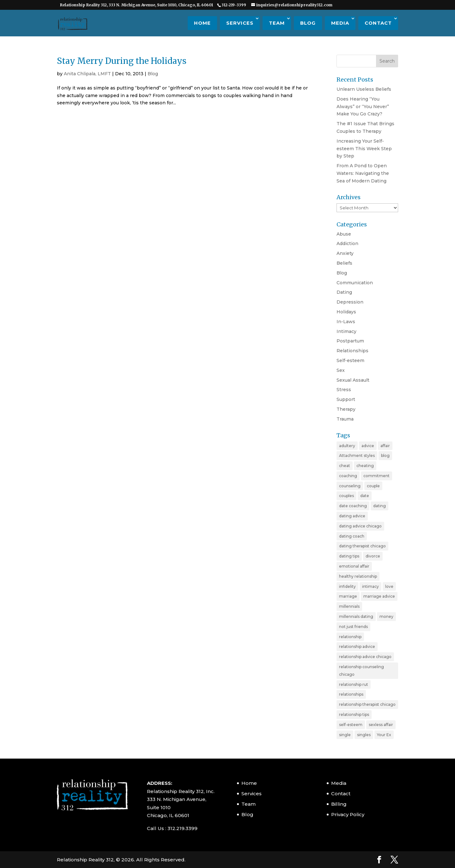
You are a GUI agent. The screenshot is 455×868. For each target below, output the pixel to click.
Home (202, 23)
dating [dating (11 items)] (379, 506)
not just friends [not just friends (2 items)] (353, 627)
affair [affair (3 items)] (385, 446)
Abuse (344, 234)
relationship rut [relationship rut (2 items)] (354, 684)
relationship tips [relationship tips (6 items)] (354, 714)
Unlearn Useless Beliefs (364, 89)
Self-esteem (350, 360)
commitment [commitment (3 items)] (376, 476)
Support (346, 399)
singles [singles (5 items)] (364, 735)
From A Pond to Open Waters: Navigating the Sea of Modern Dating (363, 173)
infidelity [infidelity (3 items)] (347, 586)
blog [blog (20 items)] (385, 456)
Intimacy (346, 331)
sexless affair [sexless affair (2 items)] (381, 725)
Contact (378, 23)
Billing (339, 804)
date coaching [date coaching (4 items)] (353, 506)
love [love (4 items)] (389, 586)
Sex (341, 370)
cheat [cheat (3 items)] (345, 466)
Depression (350, 302)
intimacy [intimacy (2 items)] (370, 586)
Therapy (346, 409)
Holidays (346, 312)
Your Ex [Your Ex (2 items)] (384, 735)
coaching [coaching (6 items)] (348, 476)
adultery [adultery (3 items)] (347, 446)
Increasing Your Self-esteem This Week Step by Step (364, 149)
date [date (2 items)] (365, 496)
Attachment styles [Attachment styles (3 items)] (357, 456)
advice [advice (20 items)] (368, 446)
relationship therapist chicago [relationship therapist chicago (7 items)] (367, 704)
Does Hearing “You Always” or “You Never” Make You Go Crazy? (363, 107)
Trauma (345, 419)
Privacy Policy (348, 814)
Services (240, 23)
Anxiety (345, 253)
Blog (308, 23)
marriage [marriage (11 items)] (348, 596)
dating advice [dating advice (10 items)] (352, 516)
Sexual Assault (353, 380)
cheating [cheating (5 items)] (365, 466)
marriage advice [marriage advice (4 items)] (379, 596)
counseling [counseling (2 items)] (350, 486)
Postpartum (350, 341)
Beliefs (344, 263)
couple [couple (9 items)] (373, 486)
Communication (355, 283)
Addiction (347, 243)
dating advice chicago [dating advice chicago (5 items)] (360, 526)
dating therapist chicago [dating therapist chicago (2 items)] (362, 546)
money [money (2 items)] (386, 616)
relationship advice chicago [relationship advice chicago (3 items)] (365, 657)
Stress (344, 390)
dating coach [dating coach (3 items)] (352, 536)
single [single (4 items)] (345, 735)
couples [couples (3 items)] (346, 496)
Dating (344, 292)
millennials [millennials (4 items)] (349, 606)
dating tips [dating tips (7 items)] (349, 556)
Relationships (352, 351)
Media (340, 23)
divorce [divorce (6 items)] (373, 556)
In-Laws (346, 322)
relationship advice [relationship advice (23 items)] (357, 646)
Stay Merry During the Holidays (122, 61)
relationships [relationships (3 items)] (351, 694)
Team (277, 23)
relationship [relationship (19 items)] (350, 637)
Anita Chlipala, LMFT (87, 74)
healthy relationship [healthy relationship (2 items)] (358, 576)
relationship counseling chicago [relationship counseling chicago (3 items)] (361, 671)
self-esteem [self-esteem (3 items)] (351, 725)
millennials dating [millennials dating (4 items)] (356, 616)
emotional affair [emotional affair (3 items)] (354, 566)
